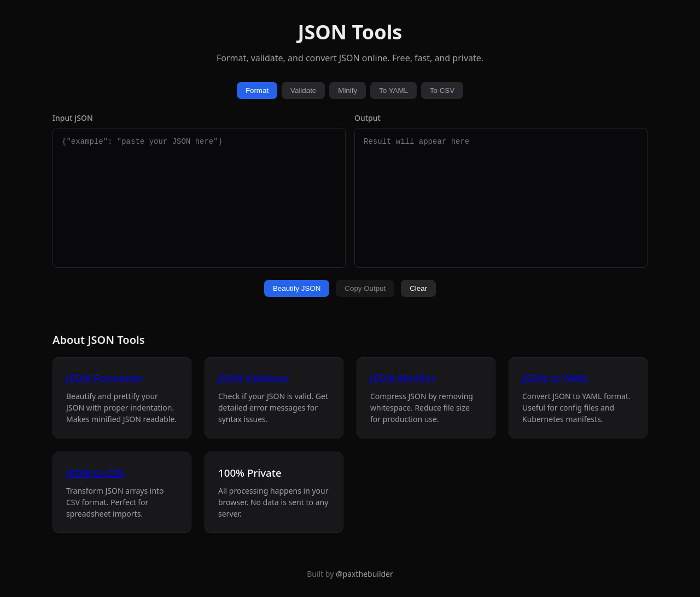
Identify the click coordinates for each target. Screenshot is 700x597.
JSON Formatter (104, 378)
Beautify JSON (297, 288)
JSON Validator (254, 378)
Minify (348, 90)
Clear (418, 288)
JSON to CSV (95, 473)
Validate (303, 90)
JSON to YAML (556, 378)
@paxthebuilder (364, 574)
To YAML (393, 90)
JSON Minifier (403, 378)
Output (367, 118)
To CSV (442, 90)
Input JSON (73, 118)
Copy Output (365, 288)
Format (257, 90)
